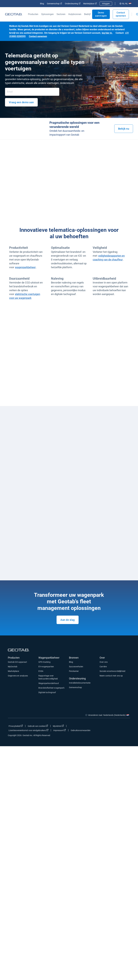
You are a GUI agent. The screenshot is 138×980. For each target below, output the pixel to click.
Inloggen (106, 4)
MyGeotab (13, 667)
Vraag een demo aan (21, 102)
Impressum (60, 730)
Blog (42, 4)
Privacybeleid (16, 726)
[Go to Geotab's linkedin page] (119, 727)
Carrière (103, 667)
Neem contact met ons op (111, 676)
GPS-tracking (44, 662)
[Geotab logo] (14, 14)
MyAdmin (58, 726)
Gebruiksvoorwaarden (81, 730)
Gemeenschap (54, 4)
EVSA (41, 671)
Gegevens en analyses (18, 676)
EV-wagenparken (46, 667)
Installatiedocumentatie (80, 683)
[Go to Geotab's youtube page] (127, 727)
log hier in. (107, 33)
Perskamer (74, 671)
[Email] (32, 92)
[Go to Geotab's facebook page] (105, 727)
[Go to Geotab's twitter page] (112, 727)
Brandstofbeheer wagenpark (51, 688)
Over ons (104, 662)
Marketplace (90, 4)
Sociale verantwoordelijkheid (112, 671)
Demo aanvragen (101, 14)
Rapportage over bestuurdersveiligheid (48, 677)
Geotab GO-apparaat (17, 662)
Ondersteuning (73, 4)
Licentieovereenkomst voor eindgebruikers (28, 730)
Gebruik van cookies (38, 726)
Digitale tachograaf (47, 692)
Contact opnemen (121, 14)
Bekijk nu (124, 129)
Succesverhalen (76, 667)
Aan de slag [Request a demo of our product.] (68, 620)
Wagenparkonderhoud (49, 683)
